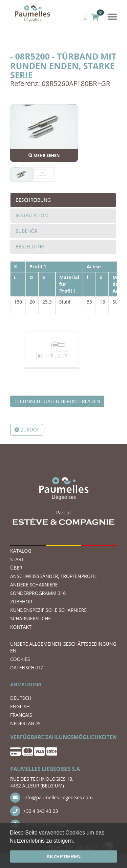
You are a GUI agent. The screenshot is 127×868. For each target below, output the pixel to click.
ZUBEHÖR (21, 602)
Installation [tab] (32, 215)
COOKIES (20, 659)
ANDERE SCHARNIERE (34, 585)
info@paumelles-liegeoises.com (51, 798)
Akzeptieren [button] (64, 856)
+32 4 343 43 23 (34, 811)
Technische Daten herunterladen (57, 401)
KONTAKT (21, 627)
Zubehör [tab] (27, 231)
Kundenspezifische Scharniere (48, 610)
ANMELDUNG (26, 684)
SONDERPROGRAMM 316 (38, 593)
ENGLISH (20, 706)
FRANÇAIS (21, 715)
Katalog (21, 551)
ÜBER (16, 568)
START (17, 559)
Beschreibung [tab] (33, 200)
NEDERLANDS (25, 723)
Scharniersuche (30, 618)
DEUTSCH (21, 698)
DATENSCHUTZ (27, 667)
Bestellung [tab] (30, 247)
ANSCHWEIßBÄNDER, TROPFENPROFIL (54, 576)
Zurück (27, 430)
